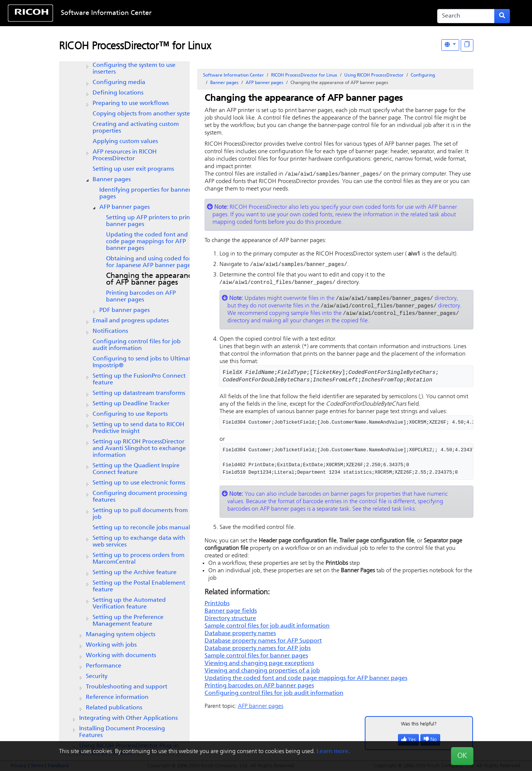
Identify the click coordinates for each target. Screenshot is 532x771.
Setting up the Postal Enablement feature (139, 586)
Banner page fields (231, 613)
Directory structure (230, 621)
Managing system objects (121, 635)
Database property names (240, 636)
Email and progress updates (131, 321)
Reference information (117, 697)
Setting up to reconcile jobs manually (144, 528)
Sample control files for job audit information (267, 628)
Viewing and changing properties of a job (262, 673)
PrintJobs (217, 606)
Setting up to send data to (139, 428)
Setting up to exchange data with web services (139, 542)
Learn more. (333, 752)
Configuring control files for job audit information (137, 345)
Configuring (423, 75)
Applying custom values (125, 142)
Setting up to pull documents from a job (143, 514)
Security (97, 676)
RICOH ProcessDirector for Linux (304, 75)
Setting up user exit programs (133, 169)
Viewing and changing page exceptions (259, 666)
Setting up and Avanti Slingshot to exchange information (139, 449)
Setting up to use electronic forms (139, 483)
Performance (104, 666)
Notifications (110, 331)
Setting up (131, 404)
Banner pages (112, 180)
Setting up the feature (136, 469)
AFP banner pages (125, 207)
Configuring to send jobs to (143, 362)
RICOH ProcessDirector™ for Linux (135, 47)
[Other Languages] (450, 45)
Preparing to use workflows (131, 103)
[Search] (466, 16)
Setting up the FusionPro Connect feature (139, 380)
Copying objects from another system (144, 114)
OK (462, 756)
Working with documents (121, 656)
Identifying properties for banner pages (145, 193)
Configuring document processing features (140, 497)
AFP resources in (125, 155)
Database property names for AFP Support (263, 643)
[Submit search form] (502, 16)
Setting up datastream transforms (139, 393)
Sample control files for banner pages (256, 658)
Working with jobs (111, 645)
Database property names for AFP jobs (258, 651)
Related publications (114, 708)
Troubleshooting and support (127, 687)
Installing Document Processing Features (122, 732)
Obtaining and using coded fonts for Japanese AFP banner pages (152, 262)
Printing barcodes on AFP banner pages (141, 297)
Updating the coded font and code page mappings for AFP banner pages (147, 242)
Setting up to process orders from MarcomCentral (139, 559)
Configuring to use (130, 414)
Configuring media (119, 83)
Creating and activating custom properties (136, 128)
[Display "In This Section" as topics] (467, 45)
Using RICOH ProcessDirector (374, 75)
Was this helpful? (419, 726)
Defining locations (118, 93)
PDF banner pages (125, 310)
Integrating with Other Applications (128, 718)
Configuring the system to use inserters (134, 69)
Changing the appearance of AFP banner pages (151, 279)
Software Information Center (106, 13)
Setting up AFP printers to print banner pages (149, 221)
